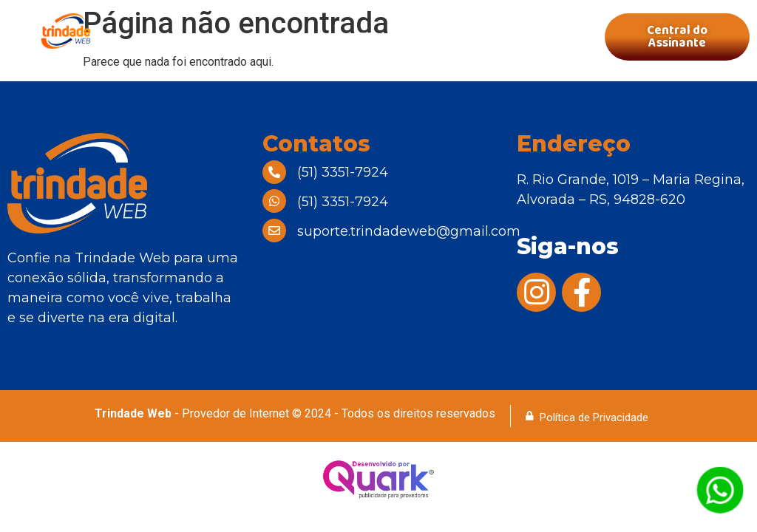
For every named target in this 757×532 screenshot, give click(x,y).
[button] (365, 37)
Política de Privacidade (594, 417)
